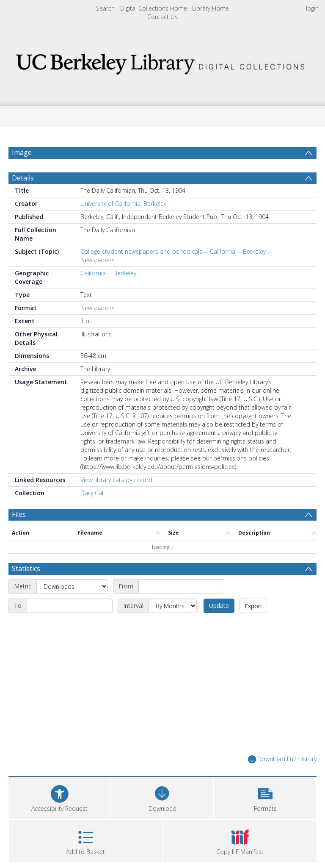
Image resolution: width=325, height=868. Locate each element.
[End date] (70, 606)
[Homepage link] (162, 62)
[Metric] (72, 586)
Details (23, 178)
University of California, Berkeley (123, 204)
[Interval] (173, 606)
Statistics (26, 568)
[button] (265, 797)
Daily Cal (92, 493)
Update (219, 606)
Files (19, 514)
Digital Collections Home (154, 8)
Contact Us (162, 17)
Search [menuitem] (105, 8)
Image (22, 153)
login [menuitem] (312, 8)
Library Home (211, 8)
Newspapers (98, 308)
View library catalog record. (117, 480)
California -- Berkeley (108, 273)
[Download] (162, 797)
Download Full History (282, 759)
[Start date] (181, 586)
